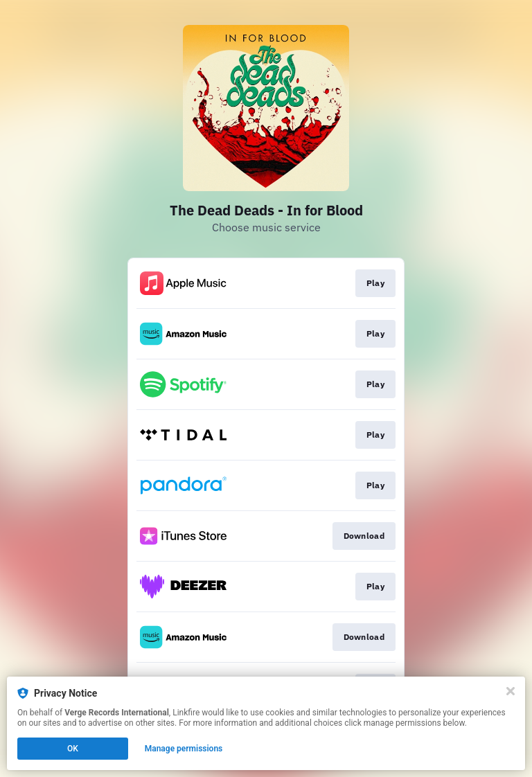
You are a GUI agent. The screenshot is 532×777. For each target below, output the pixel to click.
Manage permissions (184, 749)
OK (73, 749)
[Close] (511, 691)
